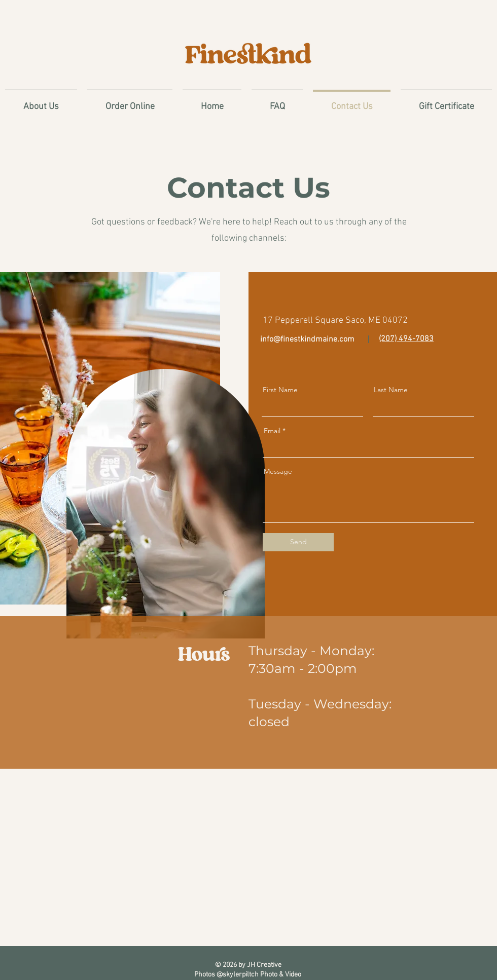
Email (272, 431)
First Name (280, 390)
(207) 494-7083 (406, 339)
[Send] (298, 542)
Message (278, 471)
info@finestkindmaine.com (307, 340)
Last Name (391, 390)
